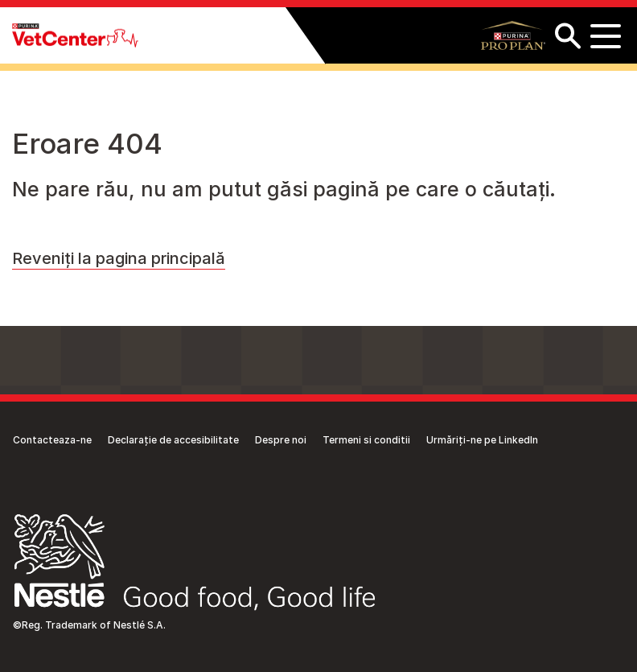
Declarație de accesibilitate (173, 440)
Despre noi (281, 440)
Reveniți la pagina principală (119, 258)
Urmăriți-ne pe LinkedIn (482, 440)
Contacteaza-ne (52, 440)
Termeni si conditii (366, 440)
